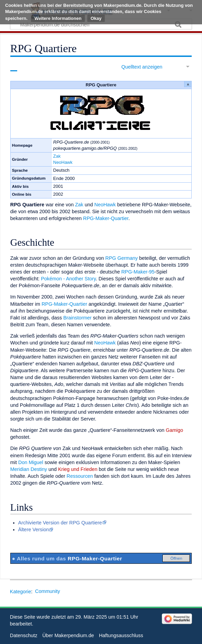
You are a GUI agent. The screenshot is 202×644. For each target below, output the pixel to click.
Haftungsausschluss (121, 635)
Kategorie (21, 591)
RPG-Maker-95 (138, 272)
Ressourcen (80, 476)
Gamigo (175, 430)
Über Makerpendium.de (68, 635)
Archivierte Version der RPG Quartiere (60, 523)
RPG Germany (122, 258)
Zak (57, 156)
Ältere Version (34, 530)
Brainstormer (77, 318)
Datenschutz (24, 635)
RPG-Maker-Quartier (106, 218)
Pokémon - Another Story (68, 279)
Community (48, 591)
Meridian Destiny (29, 469)
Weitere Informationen (58, 18)
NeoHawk (63, 162)
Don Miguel (31, 462)
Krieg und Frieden (78, 469)
